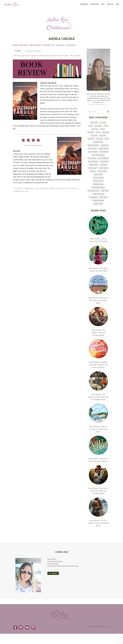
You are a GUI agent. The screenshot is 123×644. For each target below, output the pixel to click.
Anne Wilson (104, 152)
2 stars (91, 126)
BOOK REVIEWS (95, 4)
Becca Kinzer (92, 158)
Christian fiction (44, 56)
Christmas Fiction (93, 191)
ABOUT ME (110, 4)
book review (34, 56)
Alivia (107, 139)
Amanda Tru (105, 145)
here (106, 104)
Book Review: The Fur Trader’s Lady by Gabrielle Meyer (98, 523)
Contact (53, 573)
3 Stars (106, 126)
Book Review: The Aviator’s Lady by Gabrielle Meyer (98, 333)
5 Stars (98, 132)
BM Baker (104, 165)
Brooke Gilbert (104, 168)
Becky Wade (104, 161)
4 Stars (18, 56)
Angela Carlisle (25, 56)
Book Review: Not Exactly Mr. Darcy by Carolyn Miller (98, 300)
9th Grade (100, 139)
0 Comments (75, 56)
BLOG (103, 4)
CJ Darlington (93, 197)
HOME (117, 4)
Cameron (93, 171)
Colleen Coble (98, 204)
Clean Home (103, 197)
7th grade (102, 135)
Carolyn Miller (98, 174)
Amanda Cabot (98, 142)
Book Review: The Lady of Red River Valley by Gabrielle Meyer (98, 491)
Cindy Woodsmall (98, 194)
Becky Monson (93, 161)
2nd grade (98, 126)
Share (18, 51)
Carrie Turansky (98, 178)
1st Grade (103, 123)
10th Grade (94, 123)
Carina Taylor (102, 171)
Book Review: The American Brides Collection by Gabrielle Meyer (98, 397)
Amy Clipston (92, 148)
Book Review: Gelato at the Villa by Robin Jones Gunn (98, 429)
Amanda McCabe (93, 145)
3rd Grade (95, 129)
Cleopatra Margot (98, 200)
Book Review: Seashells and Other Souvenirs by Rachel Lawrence (98, 365)
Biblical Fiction (94, 165)
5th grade (106, 132)
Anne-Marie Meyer (98, 155)
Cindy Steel (105, 191)
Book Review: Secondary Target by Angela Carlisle (44, 45)
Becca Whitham (104, 158)
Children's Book (98, 181)
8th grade (91, 139)
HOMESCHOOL (84, 4)
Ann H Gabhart (93, 152)
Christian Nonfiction (98, 187)
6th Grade (94, 135)
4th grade (91, 132)
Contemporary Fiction (55, 56)
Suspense (65, 56)
